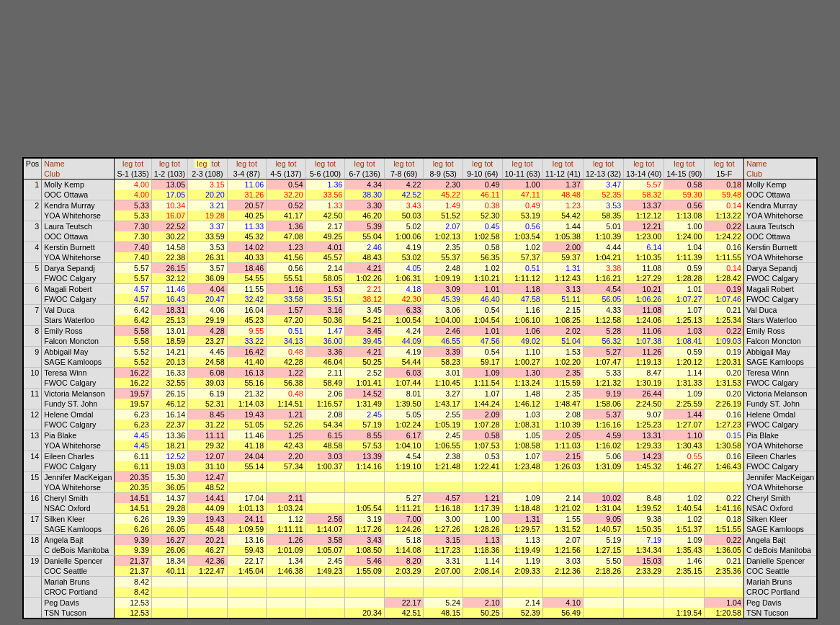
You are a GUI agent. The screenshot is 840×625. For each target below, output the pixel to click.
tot (139, 164)
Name (54, 164)
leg (128, 164)
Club (52, 174)
